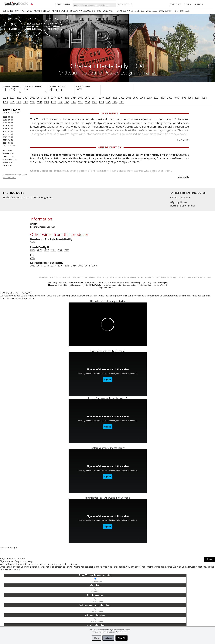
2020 (33, 98)
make (27, 197)
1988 (19, 102)
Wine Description (110, 147)
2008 (115, 98)
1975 (67, 102)
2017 (53, 98)
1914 (115, 102)
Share (209, 560)
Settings (108, 638)
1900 (122, 102)
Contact (185, 11)
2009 (108, 98)
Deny (97, 638)
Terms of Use (107, 632)
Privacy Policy (121, 632)
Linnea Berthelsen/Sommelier (183, 204)
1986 (26, 102)
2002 (156, 98)
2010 (101, 98)
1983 (46, 102)
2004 (142, 98)
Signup (199, 4)
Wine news (152, 11)
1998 (183, 98)
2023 (12, 98)
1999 (177, 98)
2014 (74, 98)
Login (188, 4)
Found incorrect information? (15, 176)
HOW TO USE (125, 4)
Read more (183, 140)
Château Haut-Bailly (80, 73)
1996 (190, 98)
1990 (5, 102)
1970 (81, 102)
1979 (53, 102)
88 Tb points (110, 113)
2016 (60, 98)
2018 (46, 98)
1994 (204, 98)
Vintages (139, 11)
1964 (87, 102)
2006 (129, 98)
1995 (197, 98)
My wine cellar (42, 11)
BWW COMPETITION (169, 11)
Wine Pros (108, 11)
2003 (149, 98)
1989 (12, 102)
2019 (39, 98)
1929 (108, 102)
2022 (19, 98)
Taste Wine (26, 11)
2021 (26, 98)
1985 (33, 102)
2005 (135, 98)
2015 (67, 98)
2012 (87, 98)
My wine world (60, 11)
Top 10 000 (175, 4)
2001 (163, 98)
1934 (101, 102)
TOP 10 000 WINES (124, 11)
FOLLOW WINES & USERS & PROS (85, 11)
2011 (94, 98)
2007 (122, 98)
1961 (94, 102)
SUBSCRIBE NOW (11, 11)
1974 (74, 102)
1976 (60, 102)
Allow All (121, 638)
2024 (5, 98)
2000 (170, 98)
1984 (39, 102)
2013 (81, 98)
